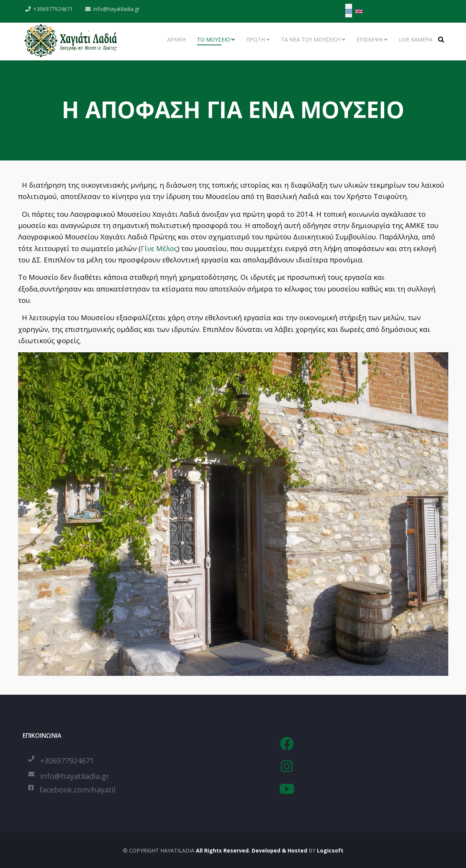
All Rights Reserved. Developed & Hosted (251, 850)
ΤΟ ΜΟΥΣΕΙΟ (214, 39)
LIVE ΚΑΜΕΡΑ (416, 39)
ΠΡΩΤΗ (255, 39)
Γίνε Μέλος (159, 248)
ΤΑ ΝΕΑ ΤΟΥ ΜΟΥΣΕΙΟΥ (311, 39)
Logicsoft (330, 850)
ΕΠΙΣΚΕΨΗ (370, 39)
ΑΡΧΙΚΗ (176, 39)
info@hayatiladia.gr (117, 9)
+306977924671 (53, 9)
